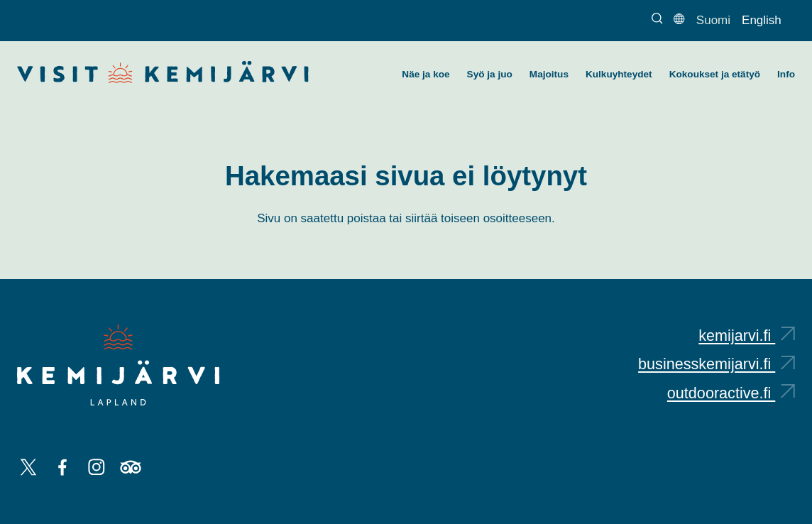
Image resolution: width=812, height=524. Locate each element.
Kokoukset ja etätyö (715, 74)
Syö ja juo (490, 74)
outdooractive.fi (731, 393)
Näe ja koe (426, 74)
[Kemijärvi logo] (118, 365)
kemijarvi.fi (747, 335)
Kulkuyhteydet (619, 74)
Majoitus (549, 74)
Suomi (713, 20)
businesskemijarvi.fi (717, 364)
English (762, 20)
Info (786, 74)
